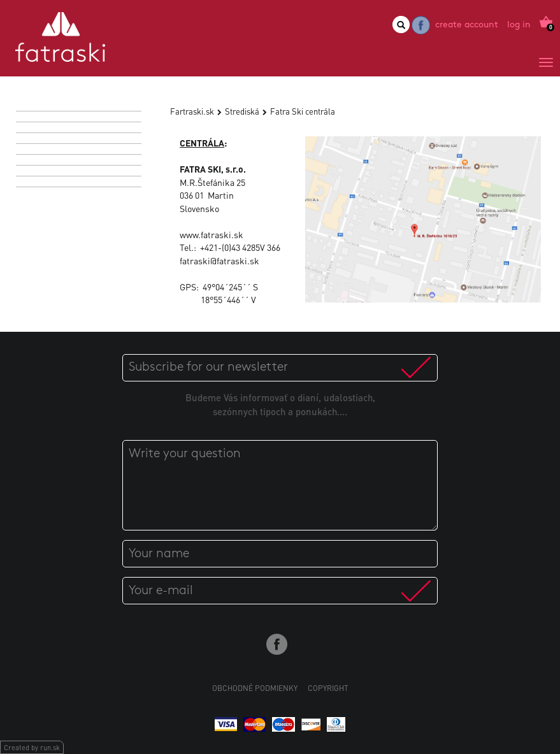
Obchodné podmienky (255, 688)
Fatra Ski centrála (303, 111)
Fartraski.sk (192, 111)
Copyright (328, 688)
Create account (467, 25)
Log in (519, 25)
